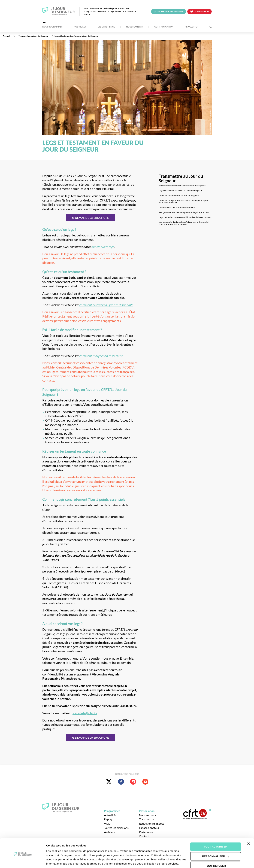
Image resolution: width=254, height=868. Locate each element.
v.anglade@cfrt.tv (85, 713)
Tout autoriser (216, 834)
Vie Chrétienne (106, 27)
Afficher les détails (58, 861)
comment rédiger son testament (101, 356)
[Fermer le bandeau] (249, 831)
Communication (164, 27)
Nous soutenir (135, 27)
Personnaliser (216, 844)
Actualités (110, 815)
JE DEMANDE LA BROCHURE (90, 218)
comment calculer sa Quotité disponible (106, 305)
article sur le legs (103, 247)
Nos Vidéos (80, 27)
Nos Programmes (52, 27)
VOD (107, 823)
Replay (108, 819)
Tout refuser (216, 853)
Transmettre (146, 819)
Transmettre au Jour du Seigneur (181, 178)
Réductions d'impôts (152, 823)
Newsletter (191, 27)
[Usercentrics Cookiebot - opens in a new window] (23, 861)
